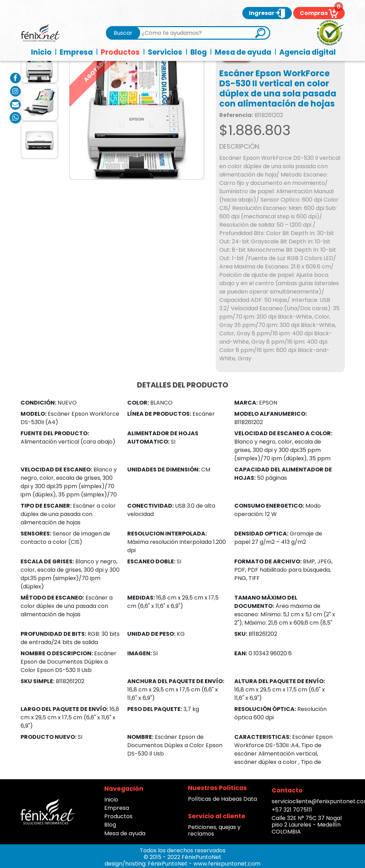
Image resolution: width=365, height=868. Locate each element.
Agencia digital (307, 52)
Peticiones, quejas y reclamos (214, 830)
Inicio (41, 52)
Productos (120, 52)
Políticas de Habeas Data (222, 799)
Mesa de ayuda (243, 52)
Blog (199, 52)
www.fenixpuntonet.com (227, 864)
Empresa (76, 52)
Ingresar (267, 13)
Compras (319, 13)
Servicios (165, 52)
